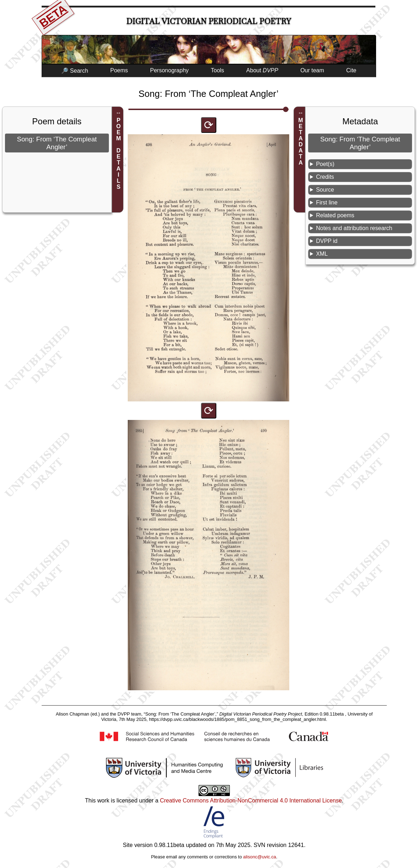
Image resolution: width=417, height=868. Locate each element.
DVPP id (327, 241)
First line (327, 202)
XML (322, 254)
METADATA (300, 141)
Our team (312, 70)
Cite (351, 70)
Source (325, 190)
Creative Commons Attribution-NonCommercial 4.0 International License (251, 801)
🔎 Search (75, 71)
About (262, 70)
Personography (170, 70)
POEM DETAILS (119, 154)
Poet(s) (325, 164)
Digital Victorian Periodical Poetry (209, 21)
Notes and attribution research (354, 228)
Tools (218, 70)
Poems (119, 70)
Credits (325, 177)
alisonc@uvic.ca (260, 857)
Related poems (335, 215)
